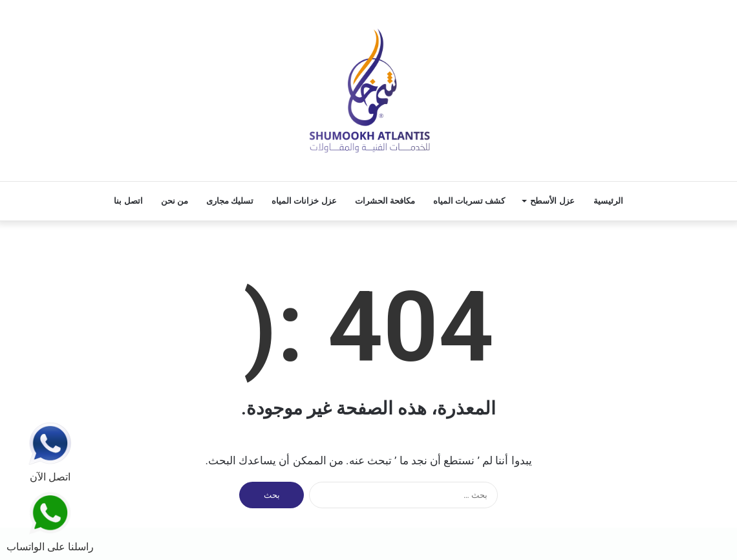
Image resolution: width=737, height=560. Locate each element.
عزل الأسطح (552, 201)
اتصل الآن (50, 452)
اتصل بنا (128, 201)
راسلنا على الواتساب (50, 522)
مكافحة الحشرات (385, 201)
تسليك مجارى (230, 201)
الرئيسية (608, 201)
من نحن (175, 201)
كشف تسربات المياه (469, 201)
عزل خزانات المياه (304, 201)
